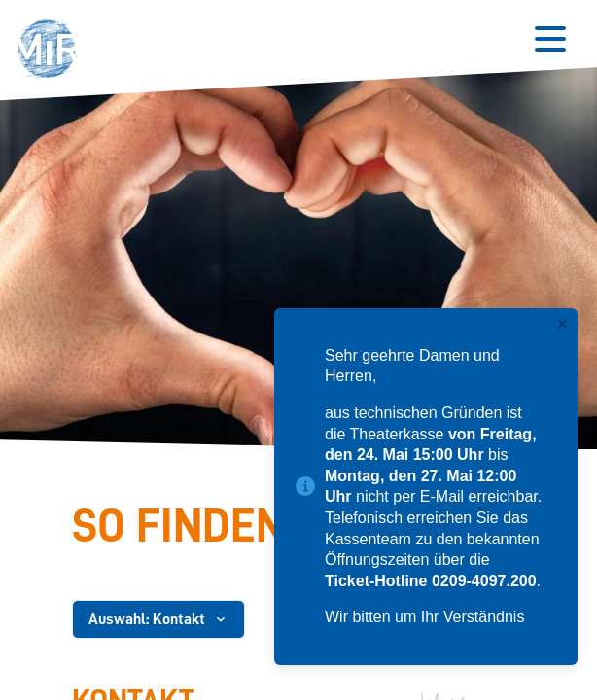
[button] (53, 51)
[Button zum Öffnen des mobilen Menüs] (550, 39)
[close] (563, 325)
